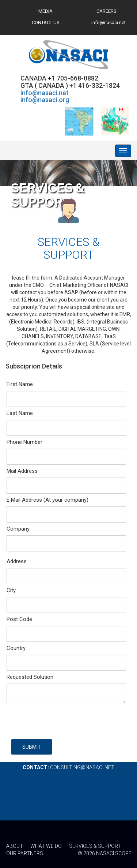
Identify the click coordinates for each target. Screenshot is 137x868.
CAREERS (106, 11)
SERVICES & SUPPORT (95, 846)
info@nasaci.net (109, 23)
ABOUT (15, 846)
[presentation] (66, 721)
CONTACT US (46, 23)
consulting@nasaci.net (82, 767)
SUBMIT (32, 747)
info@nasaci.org (45, 100)
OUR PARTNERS (25, 853)
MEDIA (45, 11)
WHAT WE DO (46, 846)
